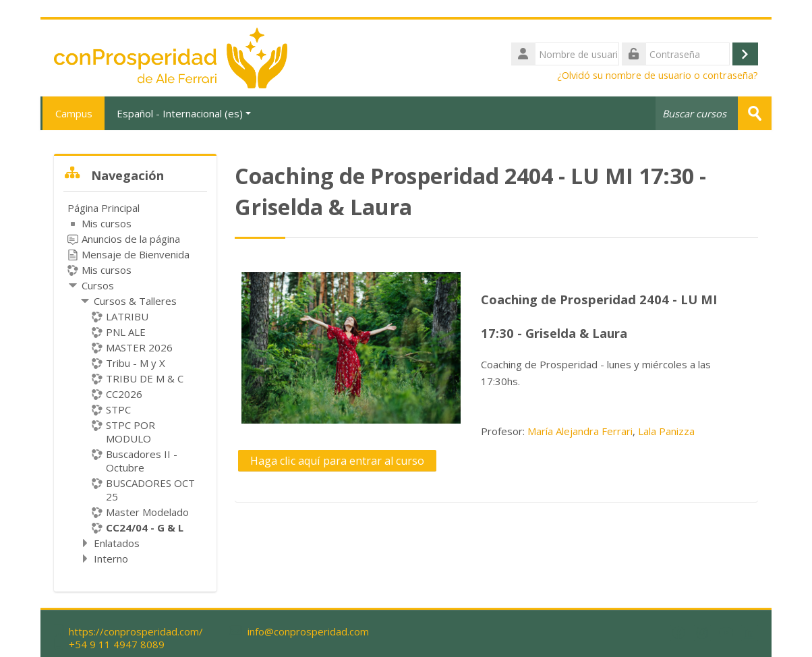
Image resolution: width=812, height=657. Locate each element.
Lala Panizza (666, 430)
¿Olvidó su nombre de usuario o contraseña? (658, 75)
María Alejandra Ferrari (580, 430)
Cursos (98, 285)
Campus (72, 113)
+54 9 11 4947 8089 (117, 645)
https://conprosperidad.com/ (136, 632)
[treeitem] (135, 383)
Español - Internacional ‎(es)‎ (184, 113)
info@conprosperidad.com (308, 632)
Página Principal (104, 208)
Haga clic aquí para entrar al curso (337, 460)
